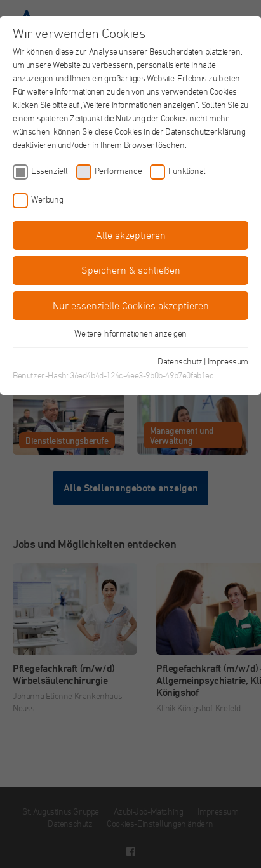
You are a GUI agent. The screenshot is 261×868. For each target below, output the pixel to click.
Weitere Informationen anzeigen (130, 333)
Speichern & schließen (131, 270)
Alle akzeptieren (131, 235)
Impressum (228, 361)
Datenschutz (180, 361)
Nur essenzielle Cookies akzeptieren (131, 305)
